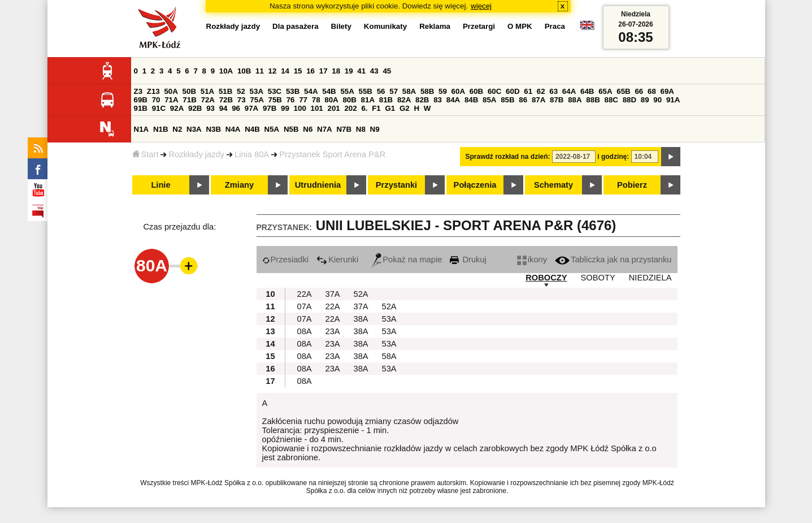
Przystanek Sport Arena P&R (332, 154)
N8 (361, 129)
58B (427, 91)
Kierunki (337, 260)
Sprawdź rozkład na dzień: (508, 157)
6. (364, 108)
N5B (291, 129)
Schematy (553, 185)
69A (667, 91)
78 (316, 100)
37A (333, 294)
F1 (376, 108)
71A (171, 100)
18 (336, 71)
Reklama (435, 26)
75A (257, 100)
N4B (252, 129)
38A (361, 319)
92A (177, 108)
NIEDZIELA (650, 278)
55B (366, 91)
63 (553, 91)
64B (587, 91)
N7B (344, 129)
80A (331, 100)
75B (275, 100)
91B (141, 108)
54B (329, 91)
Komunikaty (385, 26)
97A (251, 108)
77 (303, 100)
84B (471, 100)
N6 (308, 129)
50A (171, 91)
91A (673, 100)
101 (317, 108)
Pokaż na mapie (407, 260)
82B (422, 100)
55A (347, 91)
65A (605, 91)
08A (305, 331)
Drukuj (468, 260)
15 (298, 71)
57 (394, 91)
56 (381, 91)
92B (195, 108)
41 (361, 71)
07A (305, 306)
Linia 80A (252, 154)
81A (368, 100)
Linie (160, 185)
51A (207, 91)
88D (629, 100)
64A (569, 91)
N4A (233, 129)
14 (285, 71)
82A (404, 100)
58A (409, 91)
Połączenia (475, 185)
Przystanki (396, 185)
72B (226, 100)
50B (189, 91)
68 (652, 91)
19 (349, 71)
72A (208, 100)
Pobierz (632, 185)
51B (225, 91)
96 (236, 108)
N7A (325, 129)
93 (210, 108)
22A (305, 294)
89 (645, 100)
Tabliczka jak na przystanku (613, 260)
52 (241, 91)
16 (311, 71)
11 (260, 71)
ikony (532, 260)
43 (374, 71)
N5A (272, 129)
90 (657, 100)
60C (494, 91)
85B (507, 100)
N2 (177, 129)
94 (223, 108)
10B (244, 71)
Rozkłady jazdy (196, 154)
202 (350, 108)
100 (300, 108)
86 (523, 100)
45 (387, 71)
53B (293, 91)
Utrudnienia (318, 185)
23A (333, 331)
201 (333, 108)
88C (611, 100)
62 (541, 91)
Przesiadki (286, 260)
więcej (481, 6)
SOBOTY (598, 278)
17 (324, 71)
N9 (375, 129)
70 (156, 100)
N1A (142, 129)
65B (623, 91)
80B (349, 100)
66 (639, 91)
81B (386, 100)
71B (189, 100)
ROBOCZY (546, 278)
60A (458, 91)
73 (242, 100)
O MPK (520, 26)
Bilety (341, 26)
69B (141, 100)
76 (291, 100)
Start (146, 154)
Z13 (153, 91)
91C (159, 108)
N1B (161, 129)
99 (285, 108)
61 (528, 91)
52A (361, 294)
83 (438, 100)
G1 (390, 108)
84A (453, 100)
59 (443, 91)
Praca (555, 26)
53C (275, 91)
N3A (194, 129)
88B (593, 100)
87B (557, 100)
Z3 (138, 91)
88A (575, 100)
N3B (213, 129)
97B (270, 108)
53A (257, 91)
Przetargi (479, 26)
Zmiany (239, 185)
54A (311, 91)
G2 (405, 108)
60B (476, 91)
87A (539, 100)
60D (513, 91)
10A (226, 71)
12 (273, 71)
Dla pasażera (296, 26)
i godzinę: (613, 157)
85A (489, 100)
